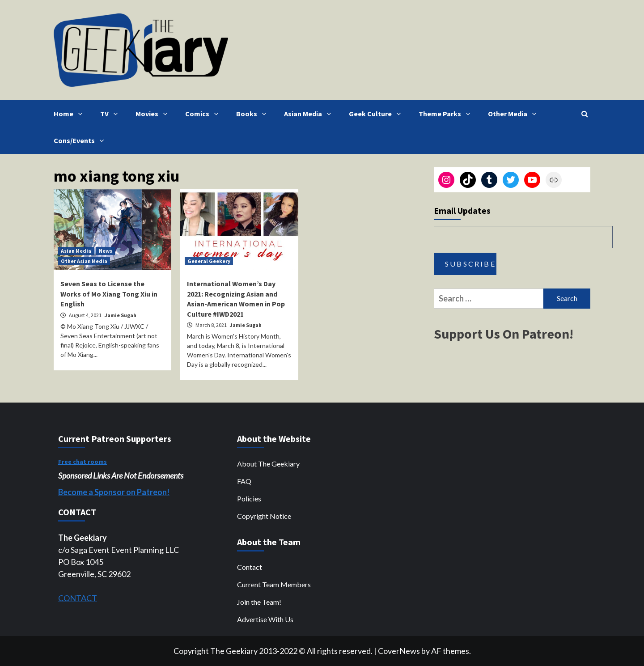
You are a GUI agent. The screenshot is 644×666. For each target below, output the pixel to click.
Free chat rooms (83, 462)
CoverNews (399, 651)
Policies (249, 498)
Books (253, 114)
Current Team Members (274, 584)
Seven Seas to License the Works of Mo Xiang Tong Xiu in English (109, 294)
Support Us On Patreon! (504, 334)
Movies (154, 114)
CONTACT (78, 598)
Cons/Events (81, 140)
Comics (204, 114)
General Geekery (209, 261)
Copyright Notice (264, 516)
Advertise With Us (265, 619)
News (106, 251)
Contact (250, 567)
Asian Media (310, 114)
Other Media (514, 114)
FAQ (244, 481)
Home (70, 114)
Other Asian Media (84, 261)
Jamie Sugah (121, 315)
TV (111, 114)
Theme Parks (447, 114)
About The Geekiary (268, 464)
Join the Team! (259, 602)
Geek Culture (377, 114)
